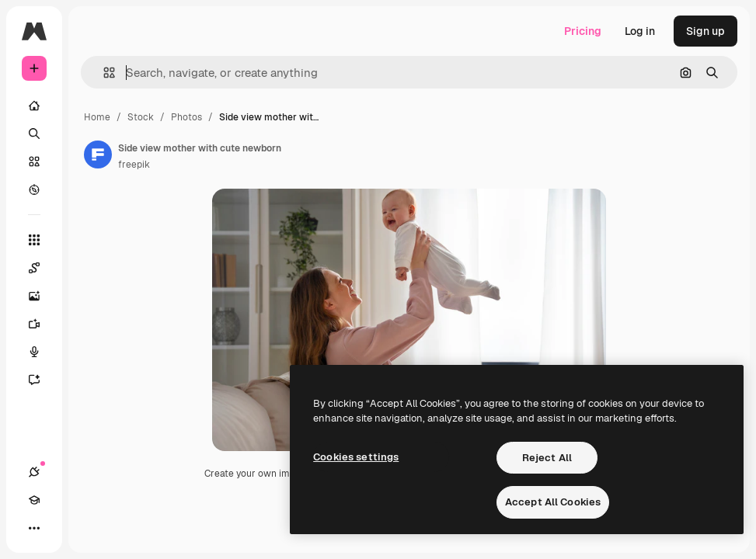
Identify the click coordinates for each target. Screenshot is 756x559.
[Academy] (34, 500)
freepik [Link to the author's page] (134, 165)
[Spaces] (42, 268)
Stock (141, 117)
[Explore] (34, 189)
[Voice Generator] (42, 352)
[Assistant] (42, 380)
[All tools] (34, 240)
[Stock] (34, 161)
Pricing (583, 31)
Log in (640, 31)
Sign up (705, 31)
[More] (34, 528)
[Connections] (34, 472)
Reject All (547, 458)
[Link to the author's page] (98, 155)
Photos (186, 117)
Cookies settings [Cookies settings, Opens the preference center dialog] (356, 457)
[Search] (34, 134)
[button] (103, 73)
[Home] (34, 106)
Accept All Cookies (553, 502)
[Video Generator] (42, 324)
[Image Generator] (42, 296)
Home (97, 117)
